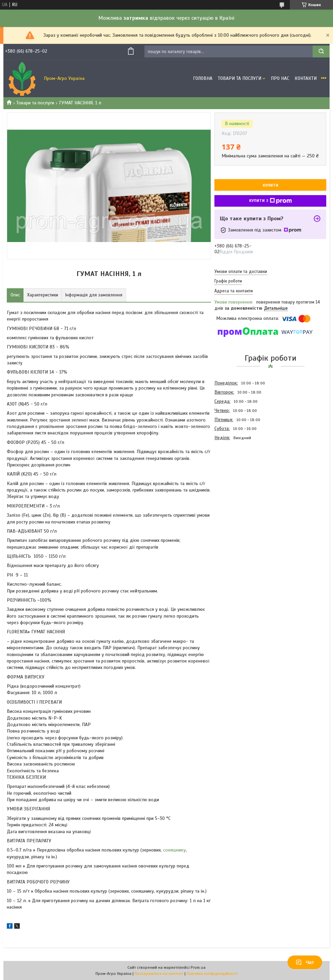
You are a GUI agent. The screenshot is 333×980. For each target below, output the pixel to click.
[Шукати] (321, 51)
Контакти (306, 78)
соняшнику (174, 850)
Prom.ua (198, 967)
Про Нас (280, 78)
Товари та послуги (35, 103)
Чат (305, 962)
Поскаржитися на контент (159, 974)
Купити (270, 185)
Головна (203, 78)
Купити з (270, 201)
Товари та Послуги (240, 78)
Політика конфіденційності (212, 974)
